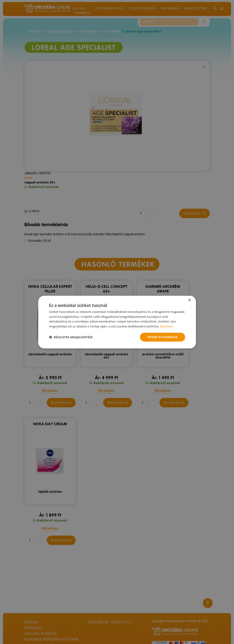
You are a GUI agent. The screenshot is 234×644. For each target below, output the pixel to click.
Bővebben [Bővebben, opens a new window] (167, 326)
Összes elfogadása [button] (162, 337)
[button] (71, 337)
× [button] (190, 300)
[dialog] (117, 322)
